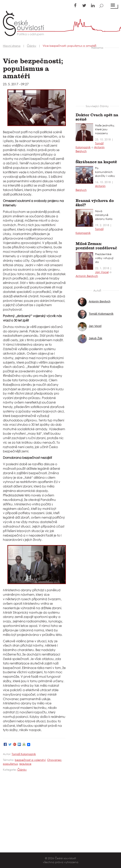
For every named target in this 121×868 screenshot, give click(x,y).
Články (22, 770)
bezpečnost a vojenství (30, 760)
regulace (25, 764)
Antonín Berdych (87, 276)
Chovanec (54, 760)
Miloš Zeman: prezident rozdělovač (96, 246)
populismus (10, 764)
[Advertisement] (98, 74)
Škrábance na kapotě (96, 162)
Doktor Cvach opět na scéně (97, 117)
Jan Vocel (102, 272)
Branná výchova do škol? (95, 203)
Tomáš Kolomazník (24, 754)
